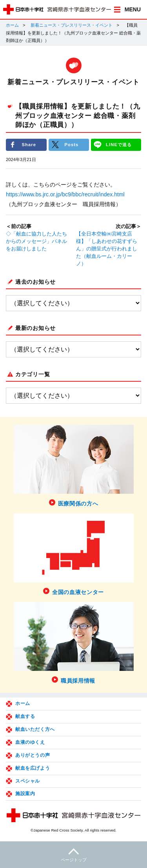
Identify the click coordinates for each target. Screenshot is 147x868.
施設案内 (25, 794)
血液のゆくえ (30, 742)
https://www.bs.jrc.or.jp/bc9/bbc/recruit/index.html (65, 194)
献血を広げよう (33, 768)
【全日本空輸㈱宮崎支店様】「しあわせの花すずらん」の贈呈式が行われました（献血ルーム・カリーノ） (107, 249)
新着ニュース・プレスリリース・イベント (72, 25)
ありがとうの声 (33, 755)
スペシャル (28, 781)
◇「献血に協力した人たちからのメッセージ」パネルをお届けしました (36, 241)
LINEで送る (119, 145)
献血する (25, 716)
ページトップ (73, 854)
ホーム (12, 25)
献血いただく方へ (35, 729)
